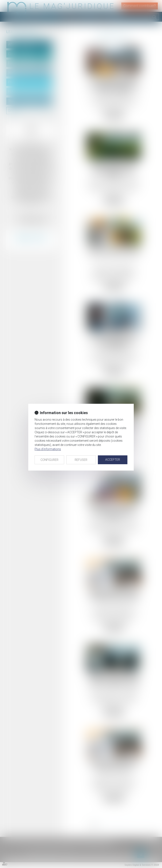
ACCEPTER (113, 460)
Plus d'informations (48, 449)
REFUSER (81, 460)
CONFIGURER (49, 460)
